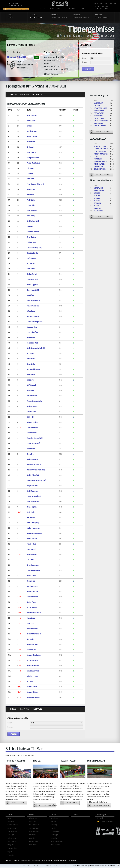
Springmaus (31, 581)
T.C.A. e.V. (97, 157)
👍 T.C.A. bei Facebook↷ (105, 822)
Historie (54, 822)
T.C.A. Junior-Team (100, 151)
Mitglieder (54, 818)
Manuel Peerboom (33, 306)
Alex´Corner (33, 818)
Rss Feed (100, 818)
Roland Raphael (32, 507)
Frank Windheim (32, 211)
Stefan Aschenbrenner (34, 533)
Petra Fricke (31, 205)
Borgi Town (98, 159)
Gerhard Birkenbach (33, 369)
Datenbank (33, 845)
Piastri (97, 196)
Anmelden (103, 18)
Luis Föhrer (30, 560)
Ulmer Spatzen (99, 164)
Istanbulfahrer (100, 169)
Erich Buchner (31, 242)
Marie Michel (31, 375)
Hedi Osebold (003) (33, 221)
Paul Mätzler (31, 200)
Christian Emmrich (33, 232)
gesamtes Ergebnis (103, 132)
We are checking (100, 146)
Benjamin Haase (32, 406)
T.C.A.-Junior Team (57, 842)
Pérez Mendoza (100, 191)
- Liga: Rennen (12, 838)
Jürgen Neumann (32, 660)
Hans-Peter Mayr (32, 645)
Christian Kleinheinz (33, 571)
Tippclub (82, 16)
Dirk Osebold (31, 264)
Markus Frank (31, 121)
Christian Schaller (33, 253)
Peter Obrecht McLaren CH (36, 184)
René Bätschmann (33, 666)
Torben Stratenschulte (34, 401)
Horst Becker (31, 364)
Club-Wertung (56, 832)
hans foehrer (31, 449)
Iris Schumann (31, 258)
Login (9, 818)
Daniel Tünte (31, 190)
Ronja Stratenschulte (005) (36, 348)
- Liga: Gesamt (12, 842)
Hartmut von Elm (32, 592)
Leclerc (97, 193)
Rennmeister (98, 167)
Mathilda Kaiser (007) (34, 465)
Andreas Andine (32, 687)
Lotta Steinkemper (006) (35, 322)
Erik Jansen (30, 168)
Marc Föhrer (31, 295)
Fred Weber (31, 269)
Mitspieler (11, 845)
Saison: (84, 58)
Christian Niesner (32, 428)
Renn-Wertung (13, 825)
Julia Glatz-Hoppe (32, 676)
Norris (97, 206)
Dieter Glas (30, 195)
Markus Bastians (32, 459)
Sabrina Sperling (32, 422)
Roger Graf (30, 454)
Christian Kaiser (32, 433)
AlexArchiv (33, 822)
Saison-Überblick (35, 832)
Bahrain (13, 94)
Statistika (11, 855)
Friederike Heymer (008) (35, 438)
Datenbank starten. (101, 805)
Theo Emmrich (32, 549)
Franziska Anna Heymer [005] (36, 480)
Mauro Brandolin (32, 629)
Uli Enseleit (30, 147)
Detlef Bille (30, 391)
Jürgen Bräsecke (32, 486)
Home (17, 16)
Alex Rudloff (31, 518)
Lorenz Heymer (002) (34, 496)
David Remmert (32, 491)
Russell (97, 201)
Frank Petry (31, 623)
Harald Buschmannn (33, 697)
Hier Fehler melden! (18, 9)
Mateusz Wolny (32, 396)
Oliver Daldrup (31, 237)
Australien (37, 94)
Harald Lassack (32, 137)
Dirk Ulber (30, 682)
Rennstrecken (34, 842)
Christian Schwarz (33, 671)
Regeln (10, 852)
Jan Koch (30, 126)
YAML (55, 860)
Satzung (54, 825)
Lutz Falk (30, 174)
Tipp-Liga (11, 835)
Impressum (36, 860)
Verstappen (99, 188)
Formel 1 (60, 18)
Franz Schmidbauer (33, 502)
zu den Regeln (72, 803)
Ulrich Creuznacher (33, 565)
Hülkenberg (99, 211)
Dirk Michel (30, 354)
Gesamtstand (12, 828)
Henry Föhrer (31, 338)
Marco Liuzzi (31, 618)
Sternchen (54, 838)
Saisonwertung (34, 828)
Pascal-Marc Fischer (33, 163)
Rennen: (84, 62)
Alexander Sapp (32, 327)
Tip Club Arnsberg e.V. (24, 860)
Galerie (53, 828)
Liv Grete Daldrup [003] (34, 248)
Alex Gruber (31, 179)
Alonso (97, 198)
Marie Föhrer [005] (33, 523)
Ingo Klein (30, 227)
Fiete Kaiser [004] (33, 332)
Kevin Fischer (31, 512)
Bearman (97, 203)
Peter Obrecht (31, 152)
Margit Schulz (31, 544)
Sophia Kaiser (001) (33, 475)
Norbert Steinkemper (34, 634)
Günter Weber (31, 602)
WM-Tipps (54, 835)
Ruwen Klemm (31, 576)
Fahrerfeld (33, 835)
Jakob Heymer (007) (33, 301)
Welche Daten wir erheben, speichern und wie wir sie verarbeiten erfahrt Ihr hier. (94, 866)
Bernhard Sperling (33, 316)
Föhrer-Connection (101, 154)
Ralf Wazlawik (32, 385)
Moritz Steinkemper (33, 528)
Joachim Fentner (32, 131)
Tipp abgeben (12, 832)
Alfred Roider (31, 311)
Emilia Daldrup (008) (33, 443)
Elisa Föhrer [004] (32, 279)
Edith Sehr (30, 417)
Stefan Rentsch (32, 274)
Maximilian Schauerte (34, 613)
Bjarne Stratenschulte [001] (36, 470)
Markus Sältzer (32, 539)
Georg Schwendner (33, 158)
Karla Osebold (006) (33, 290)
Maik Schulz (31, 359)
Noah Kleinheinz (32, 555)
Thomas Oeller (32, 412)
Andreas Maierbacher (34, 655)
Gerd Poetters (31, 650)
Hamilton (98, 208)
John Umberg (31, 216)
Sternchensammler (101, 149)
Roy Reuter (31, 639)
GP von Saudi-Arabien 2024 (16, 57)
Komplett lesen (18, 803)
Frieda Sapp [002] (32, 343)
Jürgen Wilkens (32, 608)
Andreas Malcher (32, 692)
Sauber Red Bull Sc (101, 162)
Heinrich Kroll (31, 142)
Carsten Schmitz (32, 597)
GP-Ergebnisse (34, 825)
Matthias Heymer (33, 586)
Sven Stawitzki (32, 115)
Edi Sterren (31, 380)
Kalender (32, 838)
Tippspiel (38, 18)
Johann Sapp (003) (33, 285)
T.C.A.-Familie (55, 845)
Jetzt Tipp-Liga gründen (48, 805)
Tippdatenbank (13, 848)
